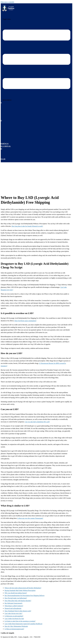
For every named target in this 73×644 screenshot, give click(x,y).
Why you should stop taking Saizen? (16, 593)
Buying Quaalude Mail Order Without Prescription (20, 590)
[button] (7, 100)
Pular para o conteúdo (7, 2)
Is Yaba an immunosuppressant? (14, 629)
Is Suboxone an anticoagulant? (14, 616)
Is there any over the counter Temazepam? (30, 518)
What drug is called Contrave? (14, 606)
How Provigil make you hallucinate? (16, 598)
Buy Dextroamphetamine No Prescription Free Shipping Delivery (25, 596)
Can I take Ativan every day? (13, 613)
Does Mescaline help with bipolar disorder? (18, 601)
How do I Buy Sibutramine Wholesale (16, 626)
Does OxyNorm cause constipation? (25, 321)
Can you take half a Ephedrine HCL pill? (37, 422)
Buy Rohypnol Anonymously (13, 603)
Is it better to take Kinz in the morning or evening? (20, 621)
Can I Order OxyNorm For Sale (14, 619)
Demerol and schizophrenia (13, 608)
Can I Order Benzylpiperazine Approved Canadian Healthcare (23, 624)
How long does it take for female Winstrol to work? (27, 226)
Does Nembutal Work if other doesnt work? (18, 611)
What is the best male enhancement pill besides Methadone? (23, 588)
